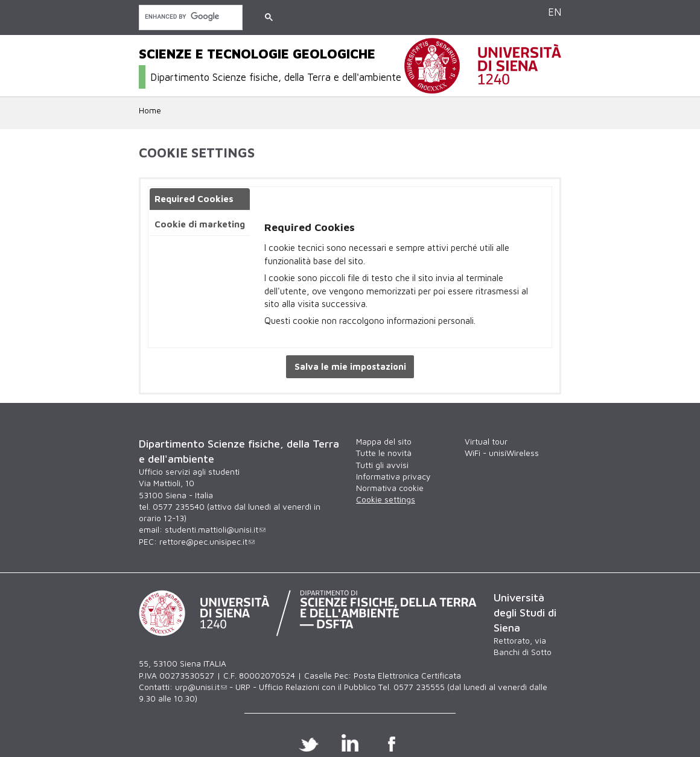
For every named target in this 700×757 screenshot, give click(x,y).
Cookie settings (386, 499)
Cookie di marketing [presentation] (200, 224)
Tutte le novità (384, 453)
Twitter (309, 743)
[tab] (200, 199)
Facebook (392, 743)
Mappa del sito (384, 442)
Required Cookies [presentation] (194, 198)
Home (150, 110)
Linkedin (350, 743)
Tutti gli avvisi (382, 465)
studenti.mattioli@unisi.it (215, 530)
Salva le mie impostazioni (350, 366)
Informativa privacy (393, 477)
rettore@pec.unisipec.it (207, 542)
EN (555, 12)
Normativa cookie (390, 488)
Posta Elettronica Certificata (407, 676)
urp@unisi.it (201, 687)
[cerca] (189, 17)
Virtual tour (486, 442)
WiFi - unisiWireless (502, 453)
